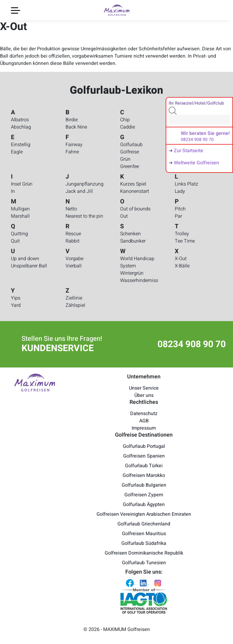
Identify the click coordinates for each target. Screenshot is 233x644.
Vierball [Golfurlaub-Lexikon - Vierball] (74, 266)
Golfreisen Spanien (144, 456)
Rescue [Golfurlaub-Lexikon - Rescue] (73, 234)
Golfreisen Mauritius (144, 534)
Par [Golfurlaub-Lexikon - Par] (178, 216)
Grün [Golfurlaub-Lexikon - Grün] (125, 159)
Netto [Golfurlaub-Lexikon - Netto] (71, 209)
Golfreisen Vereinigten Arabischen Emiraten (144, 514)
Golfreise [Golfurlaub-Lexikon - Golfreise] (130, 152)
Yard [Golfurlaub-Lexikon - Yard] (16, 305)
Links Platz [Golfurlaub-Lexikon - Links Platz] (186, 184)
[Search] (199, 119)
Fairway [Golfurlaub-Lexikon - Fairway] (74, 145)
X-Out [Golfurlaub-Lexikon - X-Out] (181, 259)
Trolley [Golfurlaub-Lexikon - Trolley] (182, 234)
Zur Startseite (189, 151)
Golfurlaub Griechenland (144, 524)
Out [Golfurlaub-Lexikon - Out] (124, 216)
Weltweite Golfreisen (196, 163)
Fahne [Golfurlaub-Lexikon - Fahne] (72, 152)
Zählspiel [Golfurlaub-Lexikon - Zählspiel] (75, 305)
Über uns (144, 395)
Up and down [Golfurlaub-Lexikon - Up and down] (25, 259)
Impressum (144, 428)
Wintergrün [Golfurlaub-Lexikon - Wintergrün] (132, 273)
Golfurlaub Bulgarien (144, 485)
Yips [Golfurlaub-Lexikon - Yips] (16, 298)
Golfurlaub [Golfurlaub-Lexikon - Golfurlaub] (131, 145)
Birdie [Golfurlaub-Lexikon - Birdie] (72, 120)
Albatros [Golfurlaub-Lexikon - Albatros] (20, 120)
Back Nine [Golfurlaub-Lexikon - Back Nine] (76, 127)
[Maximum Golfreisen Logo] (35, 382)
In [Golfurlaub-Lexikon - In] (13, 191)
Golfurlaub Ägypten (144, 505)
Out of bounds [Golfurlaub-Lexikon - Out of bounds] (135, 209)
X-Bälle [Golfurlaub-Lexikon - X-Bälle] (182, 266)
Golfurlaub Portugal (144, 446)
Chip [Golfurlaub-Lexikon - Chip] (125, 120)
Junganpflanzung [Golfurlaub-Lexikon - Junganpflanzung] (84, 184)
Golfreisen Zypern (144, 495)
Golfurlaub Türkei (144, 466)
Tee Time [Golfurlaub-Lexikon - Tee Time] (185, 241)
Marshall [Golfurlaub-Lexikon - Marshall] (20, 216)
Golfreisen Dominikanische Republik (144, 553)
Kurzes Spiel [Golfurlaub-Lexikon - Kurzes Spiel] (133, 184)
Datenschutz (144, 414)
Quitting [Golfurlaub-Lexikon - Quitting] (19, 234)
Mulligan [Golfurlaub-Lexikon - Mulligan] (20, 209)
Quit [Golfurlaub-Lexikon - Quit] (15, 241)
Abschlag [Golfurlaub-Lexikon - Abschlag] (21, 127)
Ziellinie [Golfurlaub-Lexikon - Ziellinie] (74, 298)
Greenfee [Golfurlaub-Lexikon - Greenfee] (130, 166)
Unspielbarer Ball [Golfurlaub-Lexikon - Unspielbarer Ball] (29, 266)
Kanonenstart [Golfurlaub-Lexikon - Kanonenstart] (135, 191)
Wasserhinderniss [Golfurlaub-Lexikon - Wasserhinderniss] (139, 280)
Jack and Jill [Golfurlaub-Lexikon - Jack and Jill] (79, 191)
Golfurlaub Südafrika (144, 543)
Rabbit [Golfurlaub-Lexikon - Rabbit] (73, 241)
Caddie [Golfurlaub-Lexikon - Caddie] (128, 127)
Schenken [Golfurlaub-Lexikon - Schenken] (130, 234)
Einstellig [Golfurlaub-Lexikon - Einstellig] (21, 145)
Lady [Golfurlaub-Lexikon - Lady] (180, 191)
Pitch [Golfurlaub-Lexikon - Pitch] (180, 209)
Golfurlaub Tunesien (144, 563)
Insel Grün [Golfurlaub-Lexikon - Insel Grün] (22, 184)
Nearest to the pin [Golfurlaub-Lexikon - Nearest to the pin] (84, 216)
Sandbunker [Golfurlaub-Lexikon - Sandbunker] (133, 241)
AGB (144, 421)
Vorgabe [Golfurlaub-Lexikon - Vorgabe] (74, 259)
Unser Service (144, 388)
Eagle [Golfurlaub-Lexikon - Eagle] (17, 152)
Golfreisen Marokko (144, 475)
